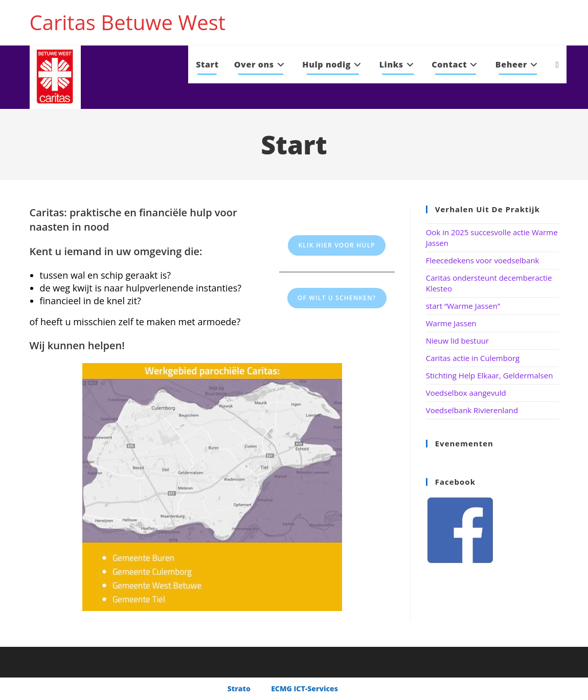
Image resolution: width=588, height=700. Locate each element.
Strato (239, 688)
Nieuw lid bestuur (458, 341)
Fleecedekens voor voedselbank (483, 260)
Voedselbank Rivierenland (472, 410)
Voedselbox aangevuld (466, 393)
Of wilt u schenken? (337, 298)
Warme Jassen (451, 323)
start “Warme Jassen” (463, 306)
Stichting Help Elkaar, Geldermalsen (490, 375)
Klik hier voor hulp (337, 245)
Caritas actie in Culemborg (473, 358)
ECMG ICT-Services (304, 688)
